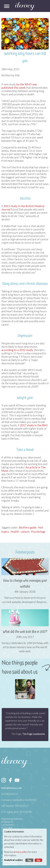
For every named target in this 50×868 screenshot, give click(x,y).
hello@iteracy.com (12, 788)
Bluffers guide (28, 527)
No (38, 860)
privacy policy (21, 852)
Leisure (25, 532)
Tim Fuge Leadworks (34, 734)
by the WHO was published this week (19, 86)
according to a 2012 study (17, 350)
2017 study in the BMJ (34, 425)
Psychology (38, 532)
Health (15, 532)
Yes (29, 860)
